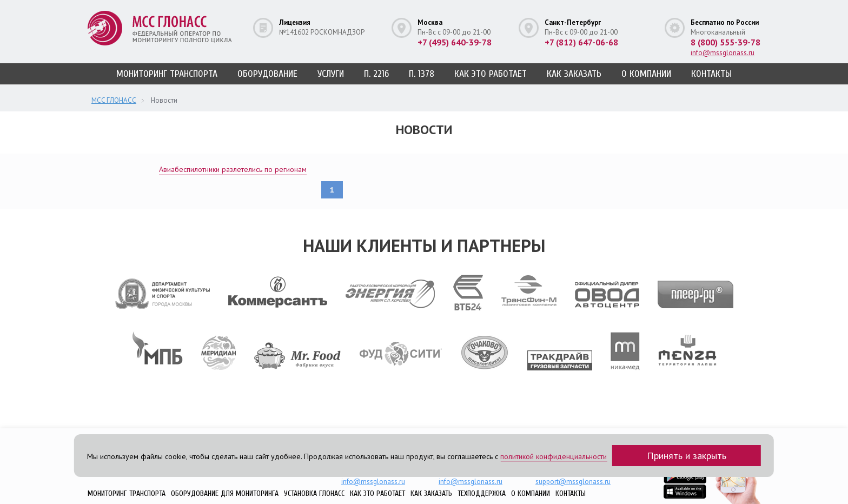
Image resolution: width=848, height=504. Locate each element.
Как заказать (574, 74)
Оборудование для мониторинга (225, 493)
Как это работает (491, 74)
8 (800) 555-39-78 (726, 42)
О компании (646, 74)
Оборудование (267, 74)
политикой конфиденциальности (554, 456)
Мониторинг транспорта (167, 74)
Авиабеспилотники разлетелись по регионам (233, 169)
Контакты (711, 74)
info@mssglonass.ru (723, 53)
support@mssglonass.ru (573, 482)
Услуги (331, 74)
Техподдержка (482, 493)
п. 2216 (376, 74)
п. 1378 (422, 74)
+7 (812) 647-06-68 (581, 42)
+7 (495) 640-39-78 (455, 42)
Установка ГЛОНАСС (314, 493)
